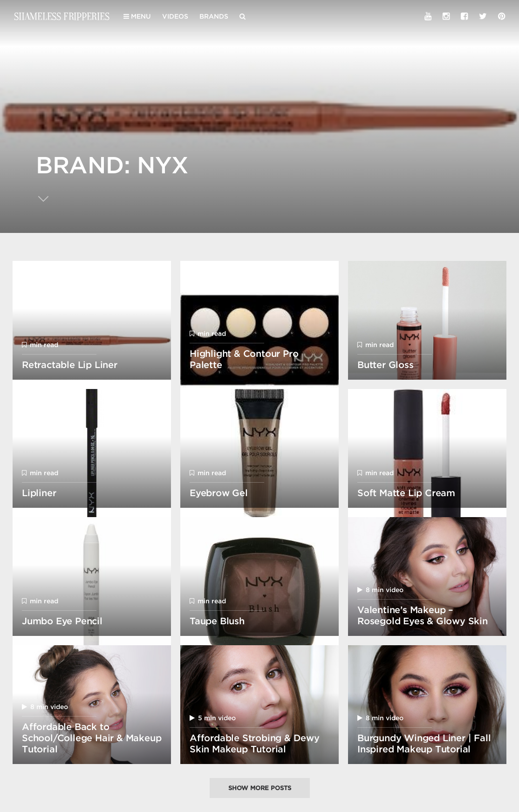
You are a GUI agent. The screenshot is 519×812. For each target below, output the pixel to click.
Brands (214, 16)
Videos (175, 16)
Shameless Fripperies (62, 16)
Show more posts (260, 788)
